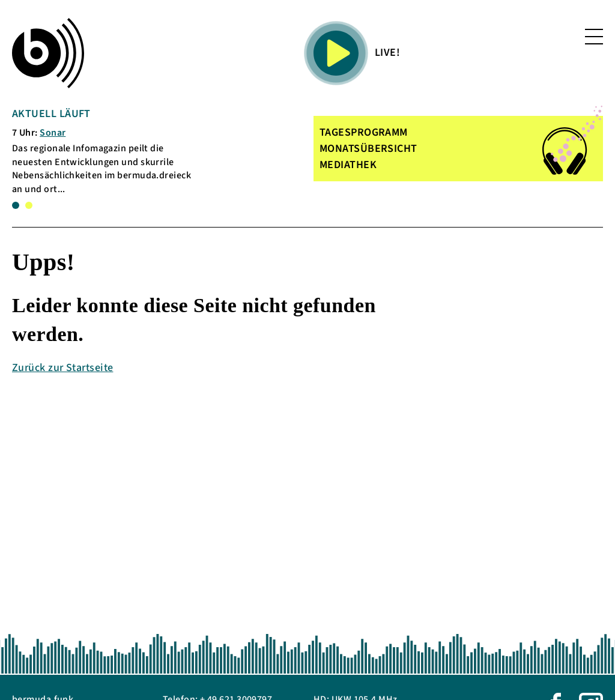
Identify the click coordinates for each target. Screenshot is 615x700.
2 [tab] (29, 205)
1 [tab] (16, 205)
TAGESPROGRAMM (364, 132)
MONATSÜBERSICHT (368, 149)
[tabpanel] (108, 151)
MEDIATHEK (348, 165)
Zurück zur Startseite (62, 368)
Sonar (53, 133)
